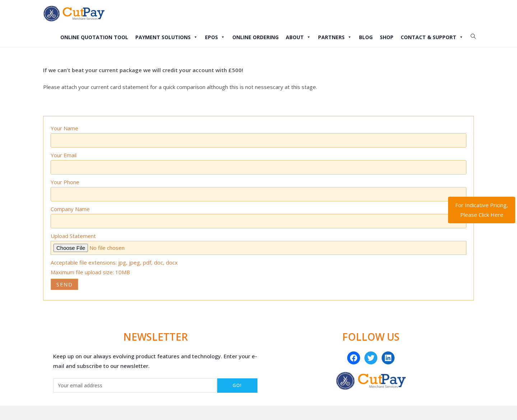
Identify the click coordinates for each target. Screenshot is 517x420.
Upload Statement (73, 236)
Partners (335, 37)
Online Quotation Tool (94, 37)
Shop (387, 37)
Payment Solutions (167, 37)
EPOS (215, 37)
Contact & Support (432, 37)
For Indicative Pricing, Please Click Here (482, 210)
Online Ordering (255, 37)
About (298, 37)
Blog (366, 37)
